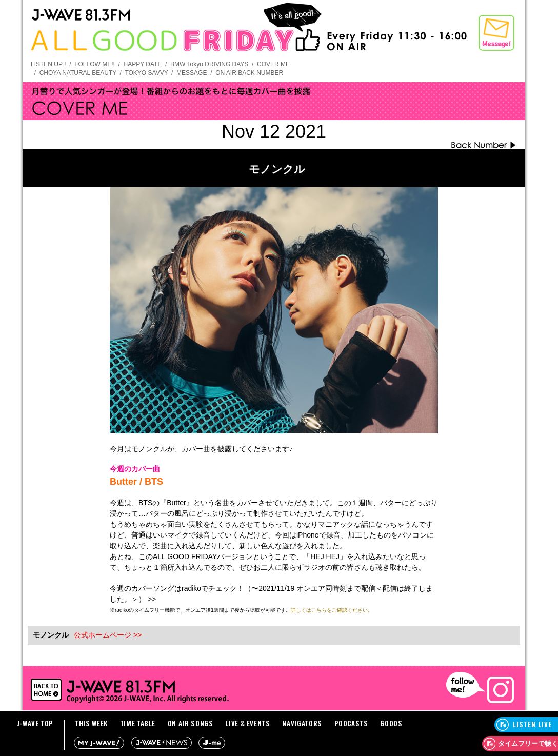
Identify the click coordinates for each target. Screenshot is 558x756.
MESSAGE (192, 73)
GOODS (391, 723)
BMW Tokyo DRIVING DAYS (209, 64)
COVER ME (273, 64)
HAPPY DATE (143, 64)
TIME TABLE (138, 723)
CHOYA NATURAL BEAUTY (78, 73)
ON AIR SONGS (191, 723)
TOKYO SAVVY (146, 73)
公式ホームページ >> (108, 635)
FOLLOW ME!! (95, 64)
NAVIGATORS (302, 723)
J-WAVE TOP (35, 723)
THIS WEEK (91, 723)
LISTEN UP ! (48, 64)
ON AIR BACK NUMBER (249, 73)
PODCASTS (351, 723)
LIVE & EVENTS (247, 723)
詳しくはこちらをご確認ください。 (332, 610)
